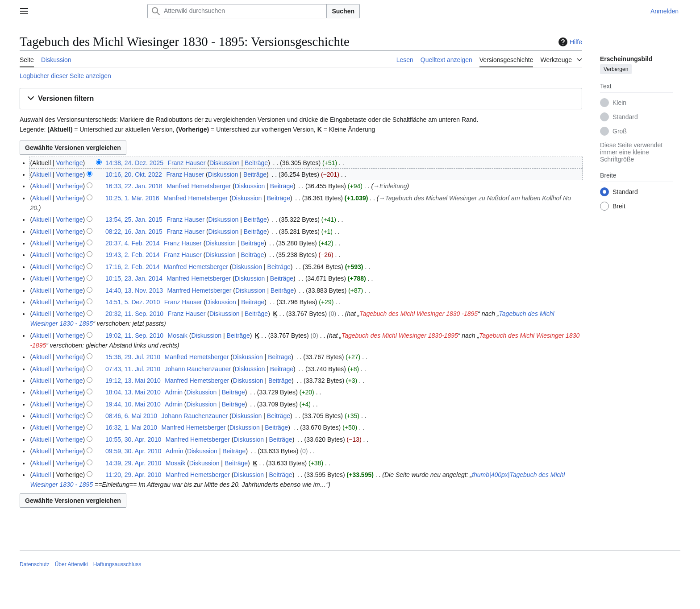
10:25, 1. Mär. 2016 (132, 198)
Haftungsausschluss (117, 564)
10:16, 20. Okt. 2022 (134, 174)
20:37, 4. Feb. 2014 (132, 243)
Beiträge (256, 163)
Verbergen (616, 69)
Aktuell (42, 174)
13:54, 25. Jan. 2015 (134, 220)
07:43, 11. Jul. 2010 (133, 369)
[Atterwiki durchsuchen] (237, 11)
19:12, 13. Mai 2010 (133, 381)
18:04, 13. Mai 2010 (133, 392)
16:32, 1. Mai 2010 (131, 427)
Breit (619, 206)
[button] (301, 99)
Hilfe (569, 42)
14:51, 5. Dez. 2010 (133, 302)
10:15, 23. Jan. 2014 (134, 278)
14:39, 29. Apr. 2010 (133, 463)
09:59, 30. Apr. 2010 (133, 451)
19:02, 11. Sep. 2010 (134, 336)
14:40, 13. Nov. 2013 (134, 290)
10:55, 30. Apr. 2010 (133, 439)
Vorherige (70, 163)
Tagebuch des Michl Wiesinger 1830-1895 (400, 336)
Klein (619, 103)
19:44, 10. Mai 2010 (133, 404)
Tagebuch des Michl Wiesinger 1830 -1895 (419, 314)
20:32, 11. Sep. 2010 (134, 314)
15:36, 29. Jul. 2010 (133, 357)
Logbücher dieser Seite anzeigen (65, 76)
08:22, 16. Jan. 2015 (134, 232)
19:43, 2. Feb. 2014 (132, 255)
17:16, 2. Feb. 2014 (132, 267)
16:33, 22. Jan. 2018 (134, 186)
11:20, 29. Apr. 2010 (133, 475)
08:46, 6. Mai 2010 (131, 416)
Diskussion (225, 163)
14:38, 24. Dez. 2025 (134, 163)
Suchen (343, 11)
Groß (620, 131)
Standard (625, 117)
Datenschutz (35, 564)
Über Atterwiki (71, 564)
